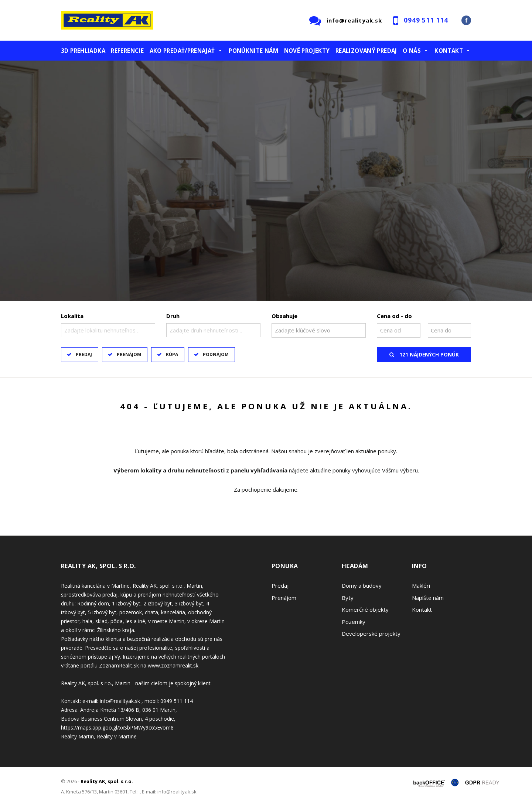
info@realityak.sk (354, 20)
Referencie (127, 51)
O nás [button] (412, 51)
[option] (266, 181)
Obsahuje (284, 316)
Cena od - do (394, 316)
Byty (348, 598)
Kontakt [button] (449, 51)
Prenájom (129, 354)
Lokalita (72, 316)
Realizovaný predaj (366, 51)
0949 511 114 (426, 20)
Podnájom (216, 354)
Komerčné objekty (365, 609)
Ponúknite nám (253, 51)
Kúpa (172, 354)
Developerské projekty (371, 633)
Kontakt (422, 609)
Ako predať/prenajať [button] (182, 51)
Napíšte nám (428, 598)
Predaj (84, 354)
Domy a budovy (362, 585)
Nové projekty (307, 51)
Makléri (421, 585)
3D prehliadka (83, 51)
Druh (173, 316)
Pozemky (354, 622)
